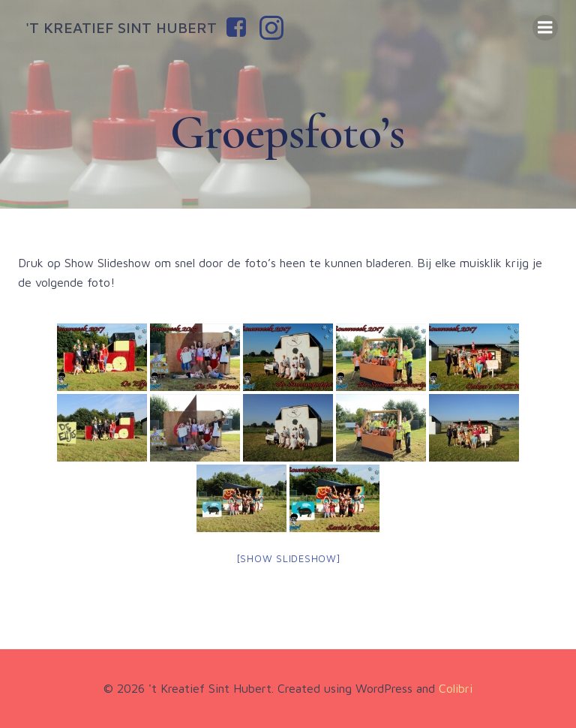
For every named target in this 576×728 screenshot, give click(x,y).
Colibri (456, 688)
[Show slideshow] (288, 558)
